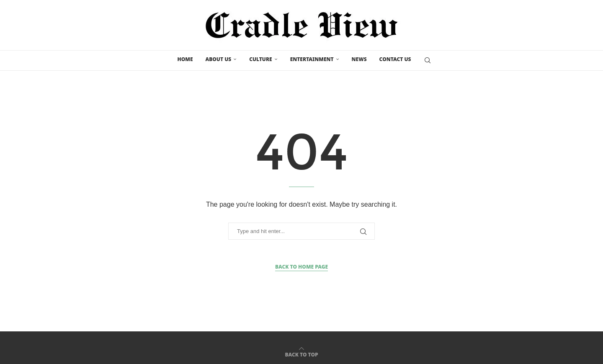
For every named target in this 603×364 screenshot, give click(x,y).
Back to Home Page (301, 265)
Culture (261, 59)
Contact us (395, 59)
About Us (218, 59)
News (359, 59)
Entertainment (312, 59)
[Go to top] (301, 352)
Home (185, 59)
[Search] (428, 60)
